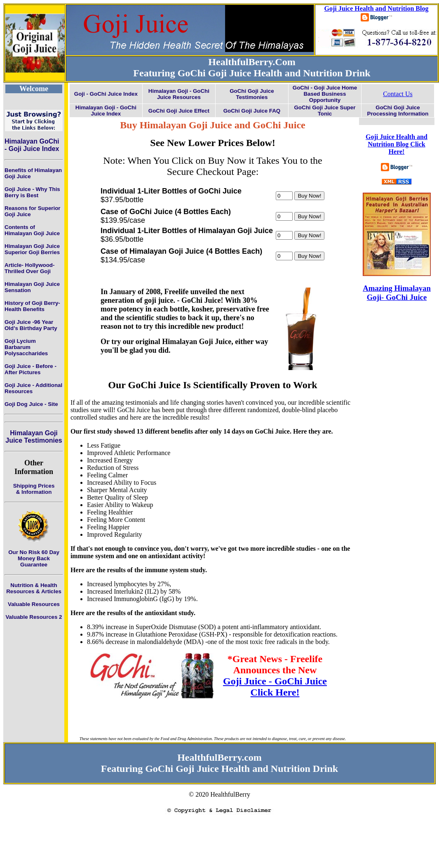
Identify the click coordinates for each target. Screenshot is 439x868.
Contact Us (398, 94)
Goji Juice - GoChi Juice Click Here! (275, 687)
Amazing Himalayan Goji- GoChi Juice (397, 293)
